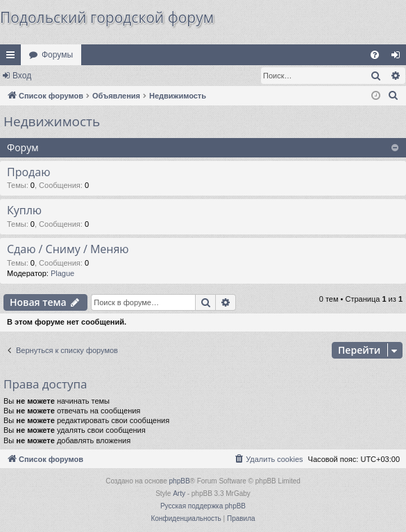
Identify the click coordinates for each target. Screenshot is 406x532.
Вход (22, 76)
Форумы (57, 55)
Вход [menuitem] (399, 58)
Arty (179, 494)
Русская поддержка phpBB (203, 506)
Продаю (28, 172)
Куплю (24, 210)
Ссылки (13, 58)
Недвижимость (52, 121)
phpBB (180, 481)
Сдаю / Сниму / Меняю (68, 249)
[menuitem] (375, 55)
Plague (62, 273)
